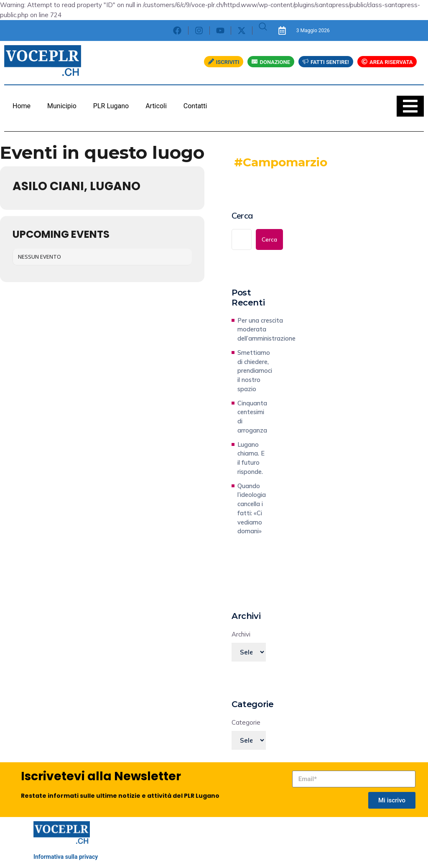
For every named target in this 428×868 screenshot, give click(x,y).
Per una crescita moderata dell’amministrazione (266, 330)
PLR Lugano (111, 106)
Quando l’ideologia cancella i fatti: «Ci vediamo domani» (252, 509)
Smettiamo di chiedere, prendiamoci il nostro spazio (255, 371)
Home (22, 106)
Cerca (242, 216)
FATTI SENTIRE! (326, 62)
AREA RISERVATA (387, 62)
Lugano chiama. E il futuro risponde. (251, 458)
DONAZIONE (271, 62)
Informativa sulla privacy (66, 857)
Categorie (246, 722)
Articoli (156, 106)
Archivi (241, 634)
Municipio (62, 106)
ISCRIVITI (224, 62)
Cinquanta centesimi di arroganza (252, 417)
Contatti (195, 106)
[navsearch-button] (263, 31)
